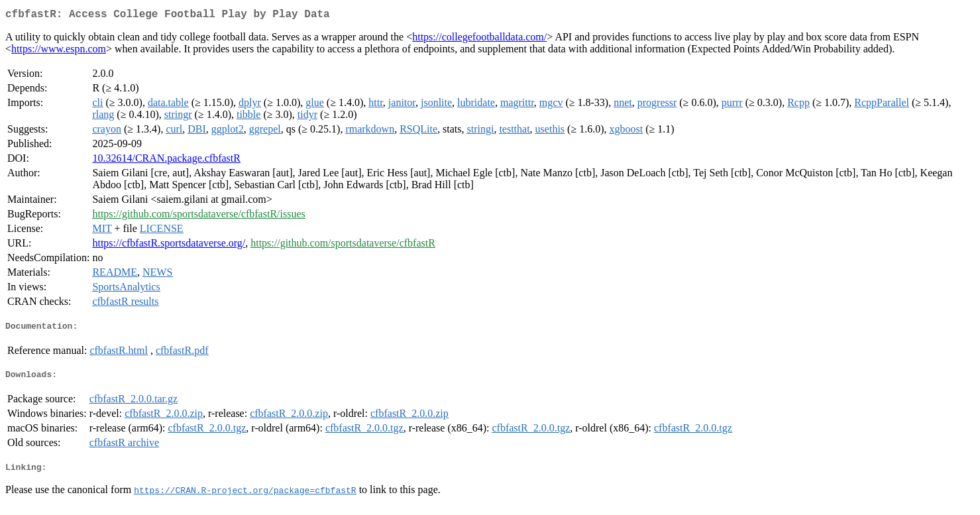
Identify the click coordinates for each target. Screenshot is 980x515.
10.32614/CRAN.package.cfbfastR (166, 161)
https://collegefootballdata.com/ (479, 39)
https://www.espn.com (59, 51)
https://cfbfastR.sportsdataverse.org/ (169, 246)
